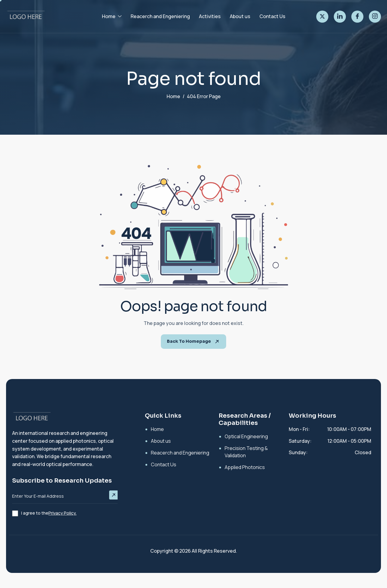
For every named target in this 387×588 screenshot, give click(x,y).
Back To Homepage (193, 342)
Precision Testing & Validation (246, 452)
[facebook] (357, 17)
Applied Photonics (245, 467)
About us (240, 16)
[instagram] (375, 17)
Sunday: (298, 452)
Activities (210, 16)
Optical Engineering (246, 436)
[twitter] (322, 17)
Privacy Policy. (62, 513)
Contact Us (272, 16)
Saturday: (300, 441)
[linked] (340, 17)
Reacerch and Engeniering (160, 16)
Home (112, 16)
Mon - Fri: (299, 429)
